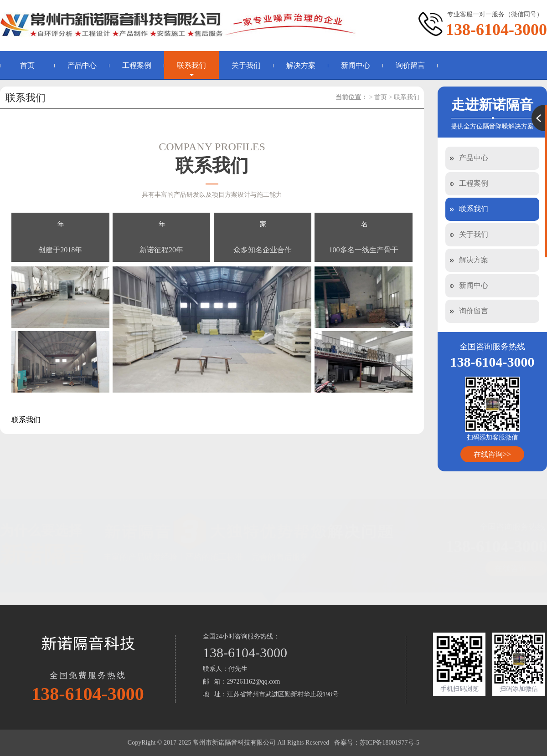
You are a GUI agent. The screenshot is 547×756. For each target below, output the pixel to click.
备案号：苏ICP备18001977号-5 (377, 743)
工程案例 (137, 65)
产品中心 (82, 65)
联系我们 (191, 65)
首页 (27, 65)
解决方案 (301, 65)
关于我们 (246, 65)
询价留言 (410, 65)
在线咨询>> (492, 454)
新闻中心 (356, 65)
